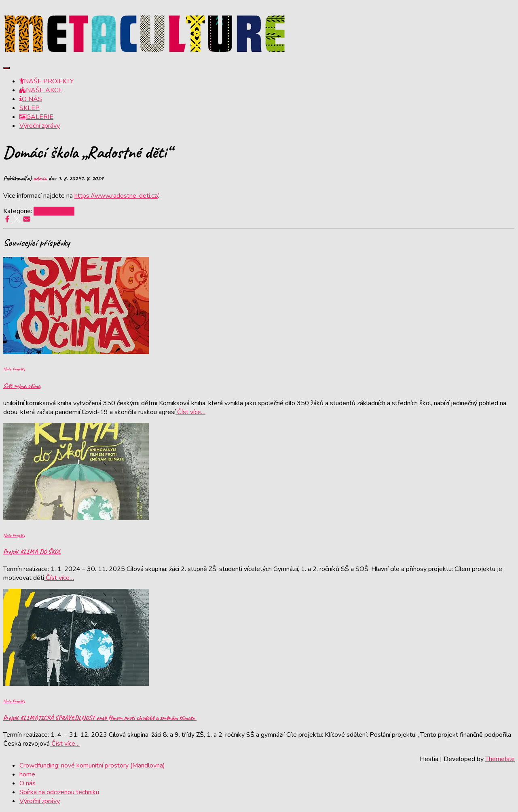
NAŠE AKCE (41, 90)
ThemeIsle (500, 759)
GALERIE (36, 117)
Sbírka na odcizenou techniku (59, 792)
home (27, 774)
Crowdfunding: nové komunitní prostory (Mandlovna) (92, 765)
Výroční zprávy (40, 126)
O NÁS (31, 99)
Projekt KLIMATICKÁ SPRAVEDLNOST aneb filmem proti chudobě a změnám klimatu (100, 718)
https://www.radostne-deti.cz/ (116, 196)
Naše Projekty (54, 211)
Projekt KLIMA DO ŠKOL (32, 552)
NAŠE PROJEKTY (47, 81)
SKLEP (30, 108)
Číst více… (190, 412)
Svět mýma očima (22, 386)
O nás (27, 783)
